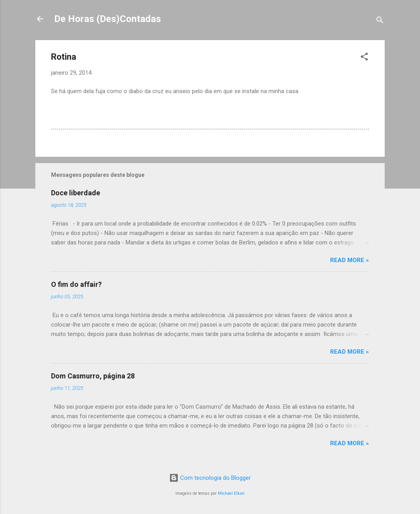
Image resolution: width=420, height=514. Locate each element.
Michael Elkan (231, 493)
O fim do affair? (76, 284)
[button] (364, 58)
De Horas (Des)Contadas (108, 19)
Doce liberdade (76, 193)
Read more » (350, 260)
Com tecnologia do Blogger (210, 478)
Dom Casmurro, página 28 (93, 376)
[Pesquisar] (380, 21)
